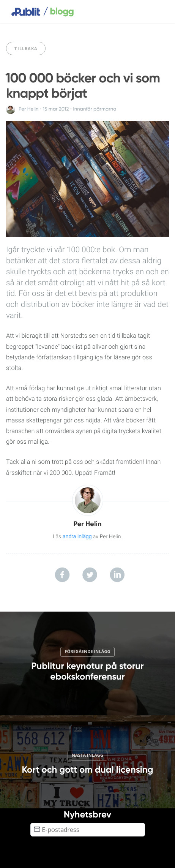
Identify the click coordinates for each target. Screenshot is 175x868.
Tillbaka (26, 48)
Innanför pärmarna (95, 109)
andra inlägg (77, 537)
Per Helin (29, 109)
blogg (58, 12)
